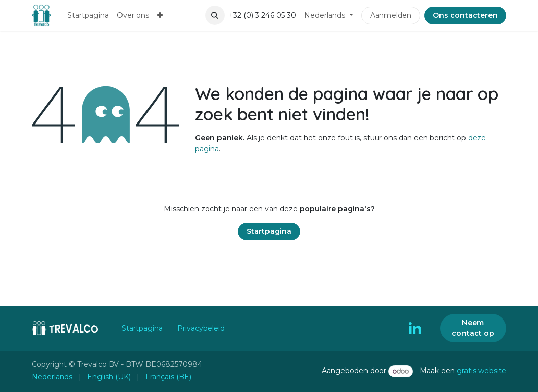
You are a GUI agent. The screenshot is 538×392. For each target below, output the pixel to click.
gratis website (482, 371)
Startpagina (269, 231)
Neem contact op (473, 328)
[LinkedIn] (415, 328)
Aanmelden (391, 15)
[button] (215, 15)
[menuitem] (88, 16)
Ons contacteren (465, 15)
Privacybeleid (201, 328)
